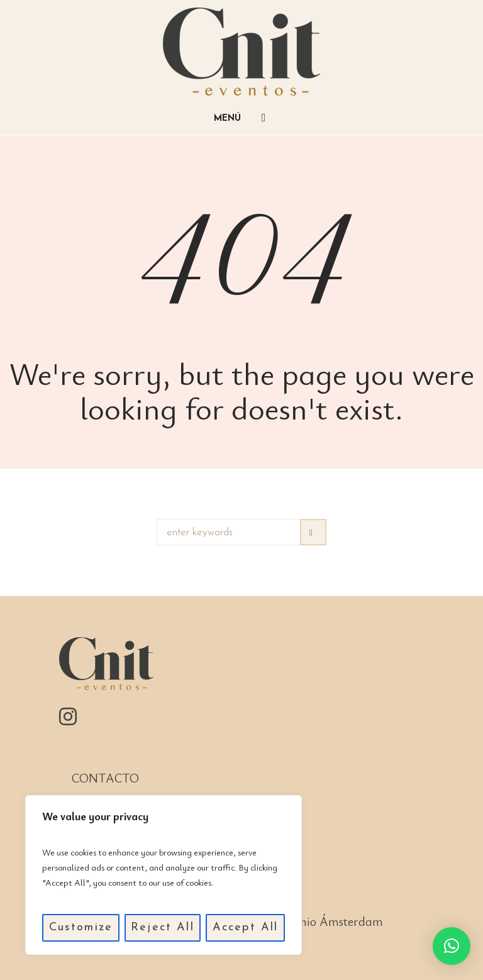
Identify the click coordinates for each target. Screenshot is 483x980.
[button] (452, 946)
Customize (81, 927)
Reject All (163, 927)
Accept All (246, 927)
